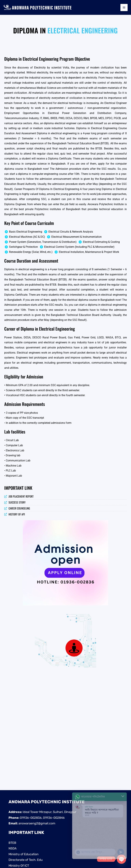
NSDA (13, 848)
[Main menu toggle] (124, 7)
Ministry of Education (24, 854)
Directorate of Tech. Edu (26, 860)
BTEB (12, 843)
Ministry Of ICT (19, 866)
